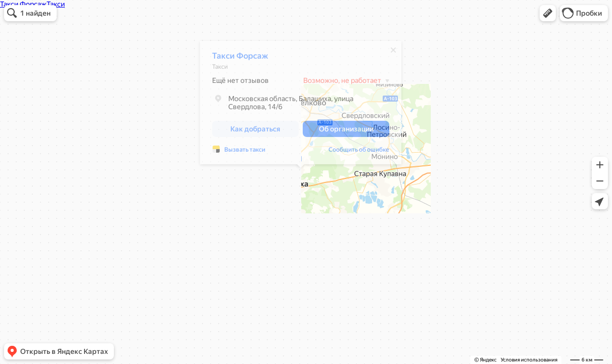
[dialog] (301, 105)
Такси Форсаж (240, 58)
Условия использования (529, 360)
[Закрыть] (393, 53)
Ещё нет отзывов (240, 83)
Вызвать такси (245, 152)
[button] (548, 13)
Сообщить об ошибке (359, 152)
